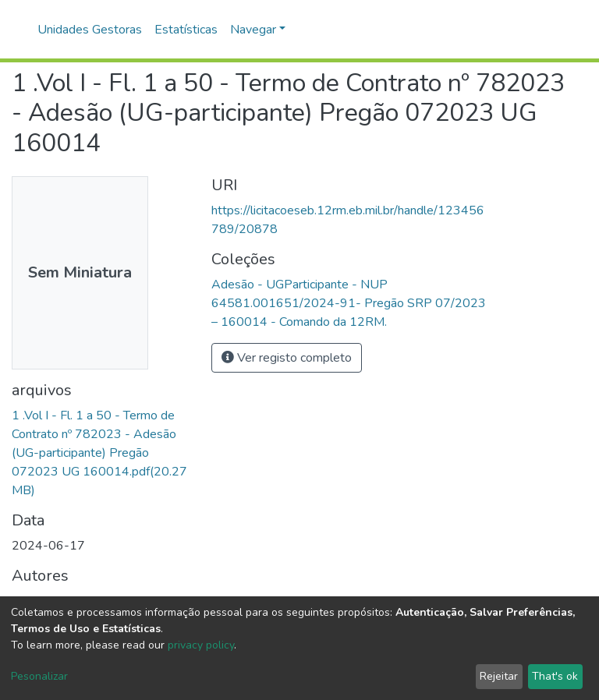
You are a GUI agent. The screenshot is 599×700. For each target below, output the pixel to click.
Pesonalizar (39, 676)
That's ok (555, 676)
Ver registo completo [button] (287, 358)
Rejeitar (499, 676)
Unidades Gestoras (90, 30)
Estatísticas (186, 30)
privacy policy (201, 645)
